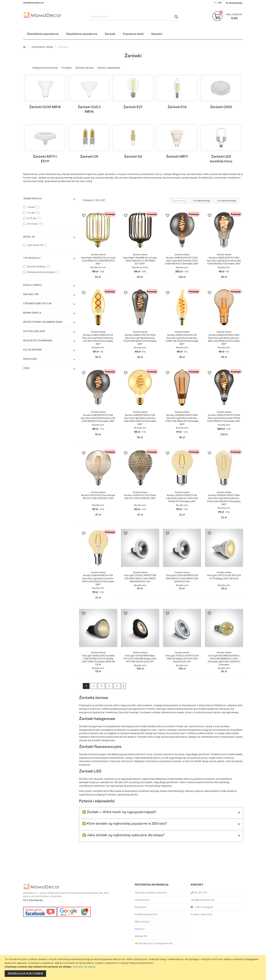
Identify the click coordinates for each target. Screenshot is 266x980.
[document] (133, 968)
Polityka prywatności (146, 914)
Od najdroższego (227, 201)
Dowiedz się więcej (84, 967)
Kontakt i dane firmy (202, 914)
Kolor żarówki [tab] (33, 350)
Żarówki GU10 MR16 (45, 107)
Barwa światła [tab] (32, 313)
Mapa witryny (142, 922)
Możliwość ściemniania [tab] (38, 340)
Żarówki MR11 (177, 156)
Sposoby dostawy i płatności (151, 893)
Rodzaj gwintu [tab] (33, 285)
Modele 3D (141, 936)
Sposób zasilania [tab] (34, 331)
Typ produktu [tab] (32, 258)
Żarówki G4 (133, 156)
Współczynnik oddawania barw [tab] (43, 322)
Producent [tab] (30, 359)
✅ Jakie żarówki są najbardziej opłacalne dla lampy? (123, 835)
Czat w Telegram (202, 907)
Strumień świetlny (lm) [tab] (37, 303)
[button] (84, 216)
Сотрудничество (163, 943)
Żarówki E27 (133, 107)
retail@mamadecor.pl (203, 900)
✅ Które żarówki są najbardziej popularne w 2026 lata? (125, 824)
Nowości (140, 929)
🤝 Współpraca (143, 943)
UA (220, 3)
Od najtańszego (202, 201)
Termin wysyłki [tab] (32, 199)
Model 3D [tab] (29, 237)
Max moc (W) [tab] (31, 294)
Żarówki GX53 (221, 107)
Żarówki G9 (89, 156)
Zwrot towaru (142, 900)
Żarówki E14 (177, 107)
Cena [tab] (26, 368)
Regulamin (141, 907)
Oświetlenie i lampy (42, 47)
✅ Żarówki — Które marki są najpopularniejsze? (119, 812)
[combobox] (133, 17)
